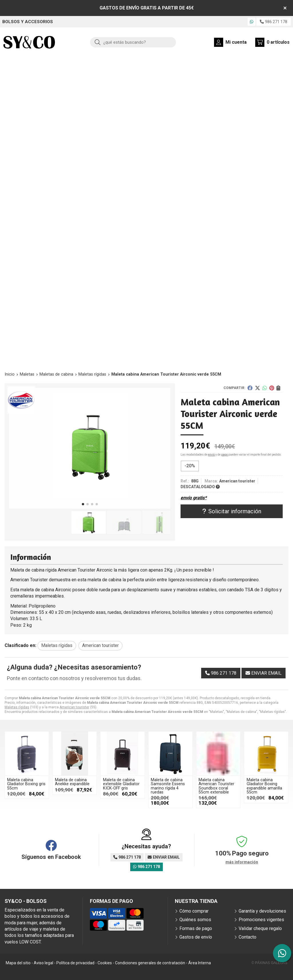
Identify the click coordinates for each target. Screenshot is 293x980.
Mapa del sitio (18, 963)
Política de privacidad (75, 963)
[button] (83, 504)
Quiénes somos (195, 920)
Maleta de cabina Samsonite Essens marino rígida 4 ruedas (168, 786)
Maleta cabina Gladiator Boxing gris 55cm (26, 784)
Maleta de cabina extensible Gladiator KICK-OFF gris (121, 784)
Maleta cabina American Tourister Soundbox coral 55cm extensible (216, 786)
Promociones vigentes (261, 920)
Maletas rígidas (17, 707)
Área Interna (200, 963)
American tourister (74, 707)
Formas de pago (196, 928)
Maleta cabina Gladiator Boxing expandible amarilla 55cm (264, 786)
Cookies (105, 963)
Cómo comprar (194, 911)
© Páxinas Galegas (269, 963)
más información (242, 862)
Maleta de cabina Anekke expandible (72, 782)
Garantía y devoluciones (262, 911)
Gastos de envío (196, 937)
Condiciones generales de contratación (150, 963)
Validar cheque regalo (260, 928)
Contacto (248, 937)
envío (211, 455)
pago (224, 455)
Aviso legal (43, 963)
